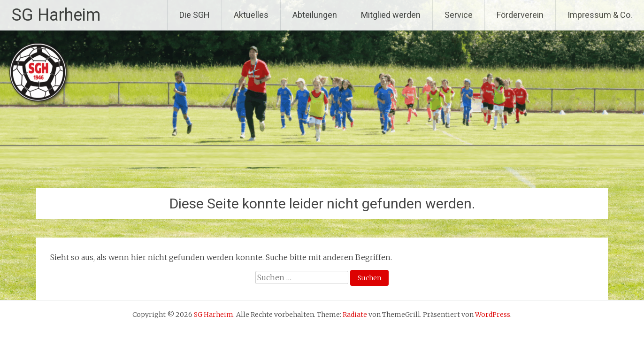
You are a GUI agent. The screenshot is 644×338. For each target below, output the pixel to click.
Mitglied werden (391, 15)
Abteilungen (315, 15)
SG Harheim (56, 15)
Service (459, 15)
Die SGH (195, 15)
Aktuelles (251, 15)
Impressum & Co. (600, 15)
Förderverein (520, 15)
